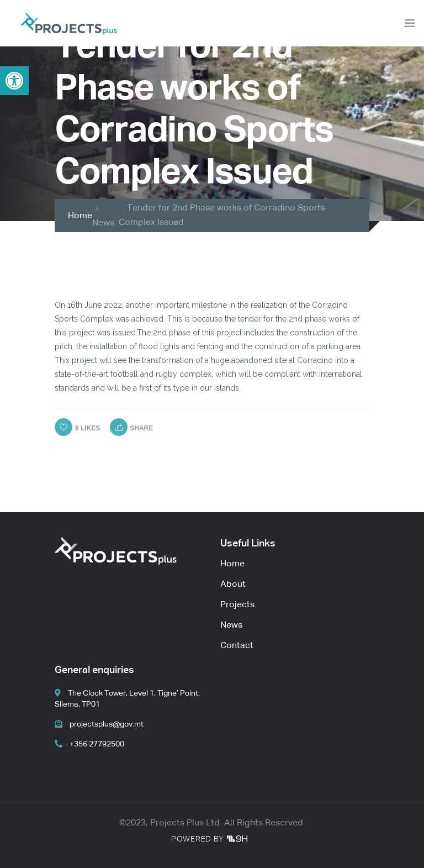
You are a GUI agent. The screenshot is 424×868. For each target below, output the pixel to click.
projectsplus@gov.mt (99, 724)
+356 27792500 (89, 744)
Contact (237, 646)
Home (80, 216)
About (233, 585)
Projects (237, 605)
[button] (14, 81)
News (103, 223)
